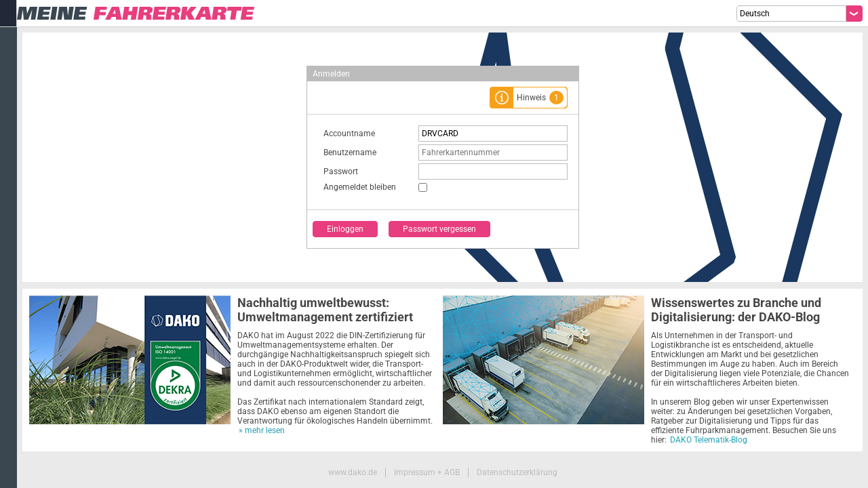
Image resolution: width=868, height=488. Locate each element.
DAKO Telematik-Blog (709, 440)
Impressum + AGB (427, 472)
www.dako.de (353, 472)
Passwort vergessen (439, 229)
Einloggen (345, 229)
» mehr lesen (262, 430)
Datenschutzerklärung (517, 472)
